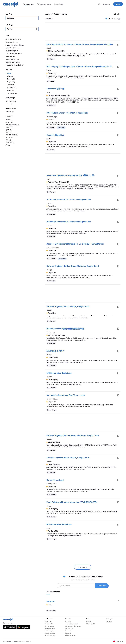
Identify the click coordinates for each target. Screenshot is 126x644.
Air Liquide (51, 332)
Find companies (49, 626)
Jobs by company (50, 635)
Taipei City (10, 76)
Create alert (102, 586)
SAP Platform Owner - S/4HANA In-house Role (67, 113)
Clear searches (51, 610)
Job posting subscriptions (73, 626)
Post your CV (104, 4)
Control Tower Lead (55, 480)
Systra (49, 139)
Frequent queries (50, 628)
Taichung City (11, 79)
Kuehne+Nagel (52, 399)
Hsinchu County (12, 93)
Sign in (118, 4)
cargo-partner (52, 484)
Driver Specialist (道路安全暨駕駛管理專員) (65, 329)
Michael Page (52, 117)
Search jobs (48, 622)
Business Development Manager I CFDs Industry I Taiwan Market (75, 244)
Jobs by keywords (50, 631)
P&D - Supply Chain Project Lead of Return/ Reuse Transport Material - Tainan (81, 67)
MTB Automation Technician (59, 373)
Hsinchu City (11, 85)
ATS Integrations (70, 635)
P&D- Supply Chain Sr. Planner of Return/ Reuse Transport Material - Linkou (80, 44)
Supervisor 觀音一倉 (55, 89)
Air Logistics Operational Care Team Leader (66, 395)
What (9, 14)
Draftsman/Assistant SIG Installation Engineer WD (69, 200)
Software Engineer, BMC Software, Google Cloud (68, 306)
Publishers (89, 622)
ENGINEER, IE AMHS (56, 351)
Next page (83, 567)
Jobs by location (50, 633)
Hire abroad (69, 631)
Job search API (90, 624)
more (8, 145)
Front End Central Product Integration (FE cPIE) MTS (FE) (72, 502)
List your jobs (69, 628)
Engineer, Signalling (55, 135)
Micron (49, 355)
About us (109, 622)
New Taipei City (12, 88)
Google (49, 270)
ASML (49, 48)
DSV (48, 92)
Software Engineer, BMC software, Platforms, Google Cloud (73, 266)
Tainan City (10, 90)
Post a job (68, 622)
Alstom (49, 203)
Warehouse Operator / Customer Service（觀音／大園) (71, 175)
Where (10, 25)
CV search (68, 633)
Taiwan (9, 73)
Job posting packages (72, 624)
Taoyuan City (11, 82)
